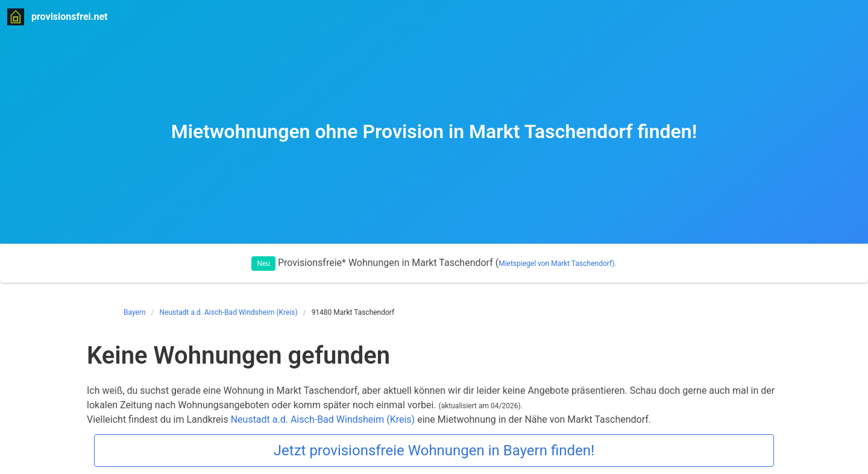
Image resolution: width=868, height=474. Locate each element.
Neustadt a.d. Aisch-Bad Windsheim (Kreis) (229, 312)
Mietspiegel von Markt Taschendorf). (557, 264)
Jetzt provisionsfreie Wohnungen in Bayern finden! (434, 450)
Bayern (135, 312)
